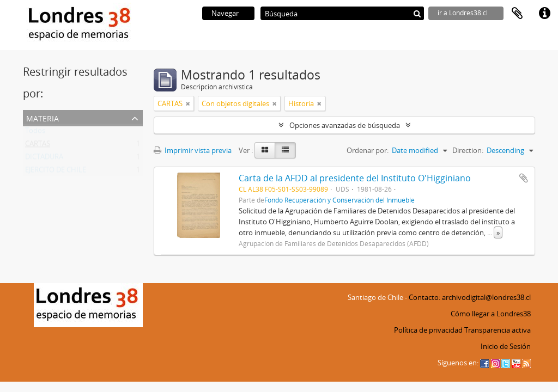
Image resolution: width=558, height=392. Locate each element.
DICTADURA (44, 159)
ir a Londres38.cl (463, 13)
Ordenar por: (368, 150)
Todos (35, 133)
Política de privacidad (428, 330)
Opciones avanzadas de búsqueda (345, 125)
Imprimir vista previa (193, 150)
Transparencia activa (498, 330)
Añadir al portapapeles (524, 178)
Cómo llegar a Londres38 (491, 314)
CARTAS (38, 146)
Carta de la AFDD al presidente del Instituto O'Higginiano (355, 178)
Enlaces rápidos (544, 14)
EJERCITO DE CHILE (56, 172)
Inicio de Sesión (506, 346)
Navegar (225, 13)
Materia (43, 117)
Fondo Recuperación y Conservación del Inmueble (339, 200)
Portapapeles (517, 14)
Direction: (468, 150)
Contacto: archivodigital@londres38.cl (470, 297)
